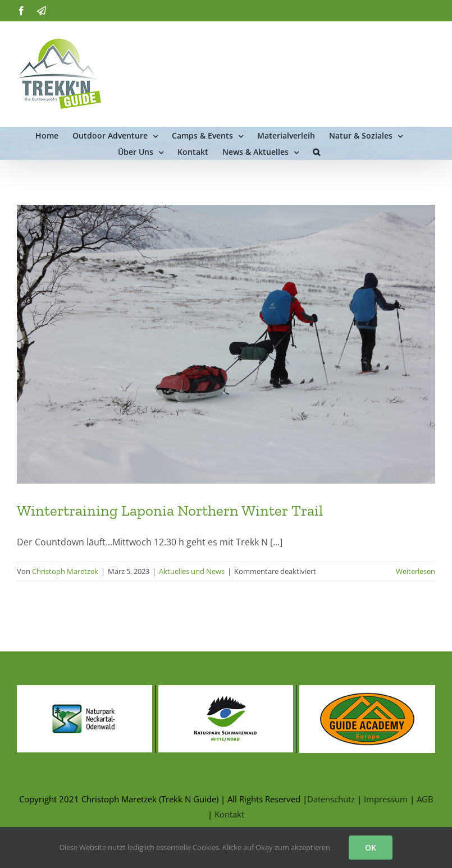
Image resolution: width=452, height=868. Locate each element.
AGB (425, 799)
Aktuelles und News (192, 571)
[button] (316, 151)
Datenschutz (331, 799)
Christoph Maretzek (65, 571)
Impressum (386, 799)
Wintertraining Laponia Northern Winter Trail (170, 510)
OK (371, 848)
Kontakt (229, 814)
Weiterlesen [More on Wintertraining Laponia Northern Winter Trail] (416, 571)
